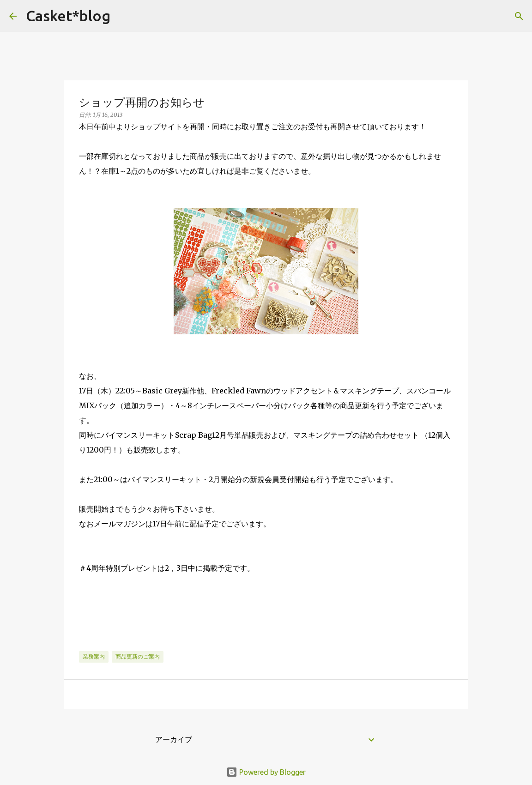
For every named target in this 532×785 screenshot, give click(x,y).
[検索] (123, 16)
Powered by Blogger (266, 772)
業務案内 (94, 656)
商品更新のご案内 (138, 656)
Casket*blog (68, 16)
